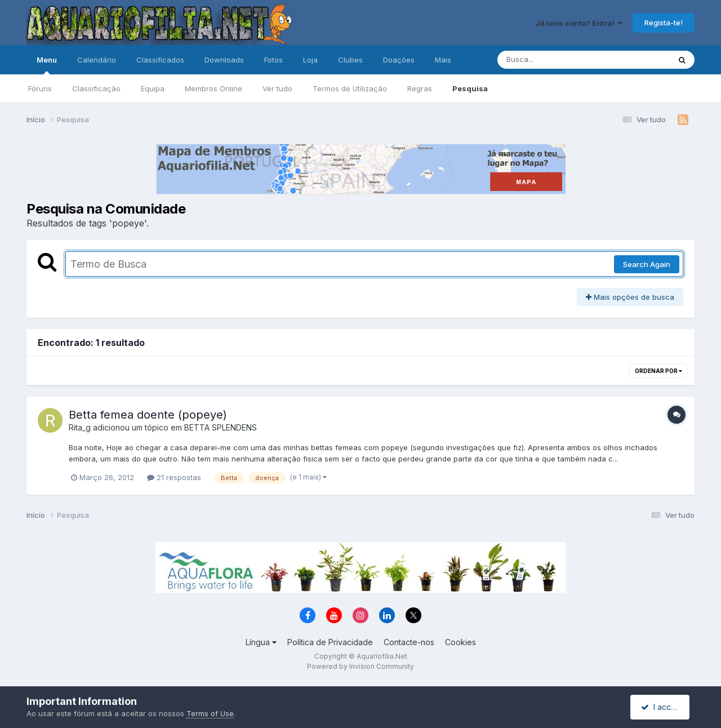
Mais (443, 60)
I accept (662, 707)
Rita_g (80, 427)
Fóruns (40, 88)
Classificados (160, 60)
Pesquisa (470, 88)
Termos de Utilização (350, 88)
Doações (399, 60)
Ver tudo (277, 88)
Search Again (647, 264)
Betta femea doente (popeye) (148, 415)
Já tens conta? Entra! (579, 23)
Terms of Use (210, 713)
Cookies (460, 642)
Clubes (350, 60)
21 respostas (174, 477)
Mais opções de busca (630, 297)
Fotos (273, 60)
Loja (310, 60)
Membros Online (213, 88)
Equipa (153, 88)
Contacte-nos (409, 642)
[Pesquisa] (553, 60)
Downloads (224, 60)
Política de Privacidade (330, 642)
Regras (420, 88)
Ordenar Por (658, 371)
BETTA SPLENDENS (221, 427)
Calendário (97, 60)
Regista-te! (664, 23)
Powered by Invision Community (360, 666)
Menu (47, 65)
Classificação (96, 88)
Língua (261, 642)
